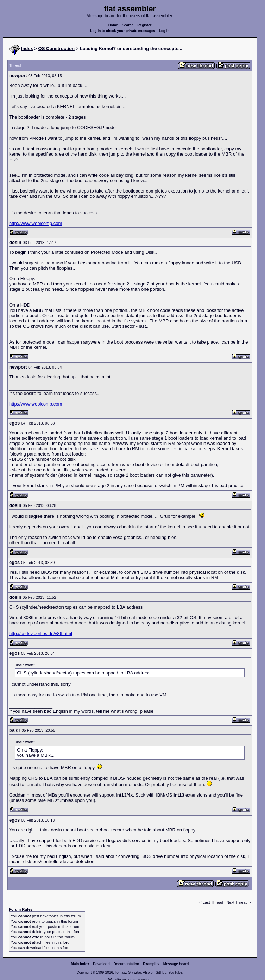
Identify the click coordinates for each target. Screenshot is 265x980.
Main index (80, 964)
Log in (164, 31)
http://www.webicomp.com (36, 223)
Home (113, 25)
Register (144, 25)
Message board (176, 964)
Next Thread (237, 902)
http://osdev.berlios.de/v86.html (41, 633)
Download (101, 964)
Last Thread (213, 902)
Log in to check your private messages (123, 31)
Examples (151, 964)
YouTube (175, 972)
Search (128, 25)
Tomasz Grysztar (128, 972)
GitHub (161, 972)
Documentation (127, 964)
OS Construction (56, 48)
